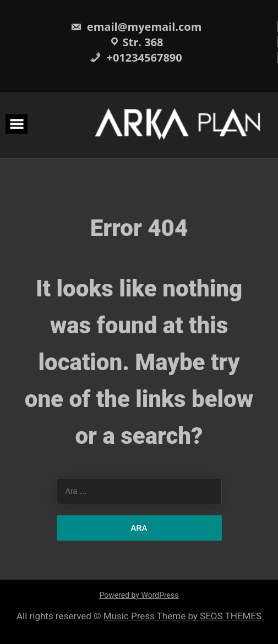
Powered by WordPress (139, 595)
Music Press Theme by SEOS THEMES (182, 616)
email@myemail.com (136, 27)
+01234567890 (136, 57)
